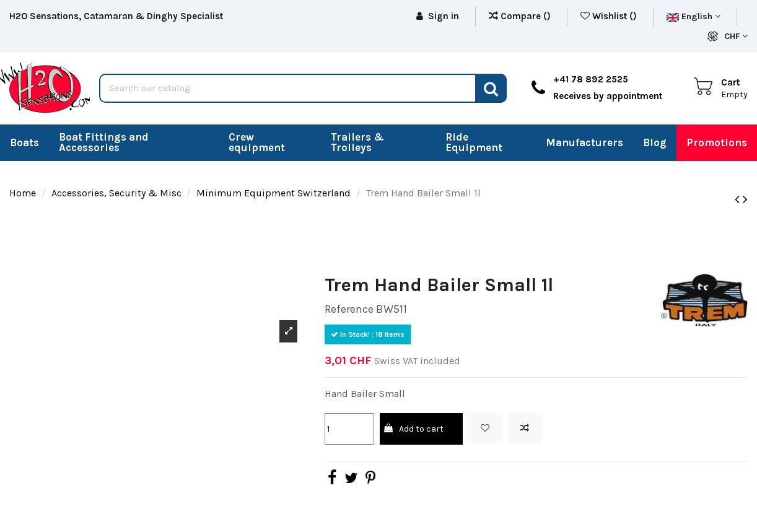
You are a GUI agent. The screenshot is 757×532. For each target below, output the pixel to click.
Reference (349, 309)
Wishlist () (610, 16)
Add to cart (413, 429)
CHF (736, 36)
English (694, 16)
